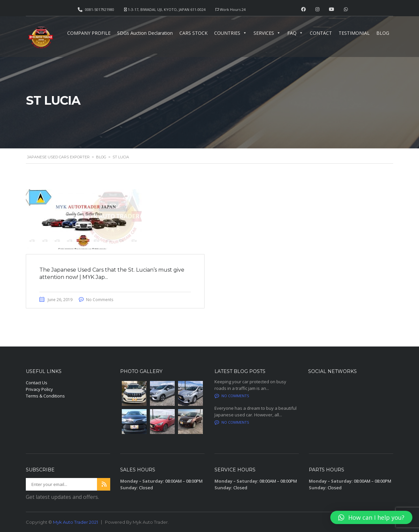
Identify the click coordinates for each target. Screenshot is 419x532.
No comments (232, 396)
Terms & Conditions (45, 396)
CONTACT (321, 33)
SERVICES (267, 33)
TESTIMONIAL (354, 33)
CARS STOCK (193, 33)
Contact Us (37, 383)
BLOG (383, 33)
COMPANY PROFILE (89, 33)
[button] (371, 517)
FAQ (295, 33)
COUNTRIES (231, 33)
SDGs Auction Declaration (145, 33)
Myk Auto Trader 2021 (75, 522)
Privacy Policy (39, 389)
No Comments (100, 300)
